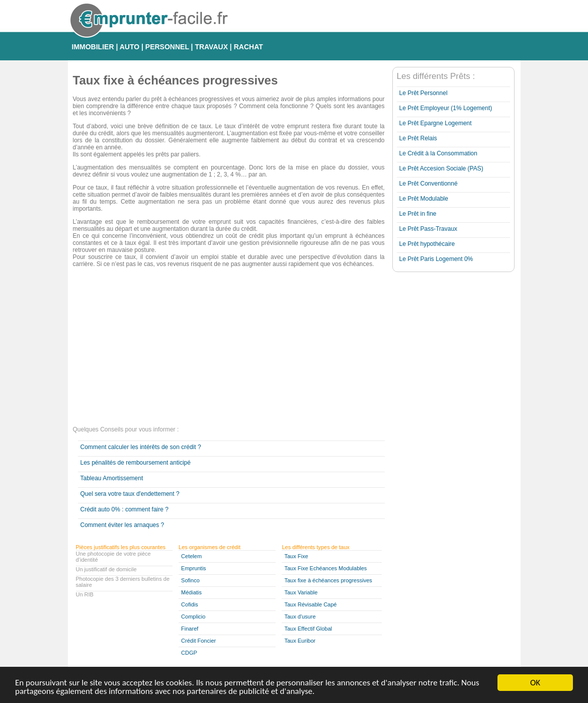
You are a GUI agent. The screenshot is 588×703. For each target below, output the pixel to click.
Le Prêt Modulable (424, 199)
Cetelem (191, 556)
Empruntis (194, 568)
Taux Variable (301, 592)
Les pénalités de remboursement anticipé (136, 463)
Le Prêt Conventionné (429, 184)
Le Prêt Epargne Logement (436, 123)
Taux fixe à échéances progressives (328, 580)
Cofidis (190, 604)
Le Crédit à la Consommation (438, 153)
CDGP (189, 653)
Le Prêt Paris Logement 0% (436, 259)
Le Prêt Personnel (424, 93)
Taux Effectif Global (308, 629)
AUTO (130, 47)
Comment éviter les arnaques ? (122, 525)
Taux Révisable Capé (310, 604)
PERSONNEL (167, 47)
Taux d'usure (300, 617)
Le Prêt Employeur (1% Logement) (446, 108)
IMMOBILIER (93, 47)
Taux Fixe (296, 556)
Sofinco (190, 580)
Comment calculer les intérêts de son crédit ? (141, 447)
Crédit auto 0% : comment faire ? (124, 509)
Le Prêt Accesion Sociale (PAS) (441, 168)
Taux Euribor (300, 641)
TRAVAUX (211, 47)
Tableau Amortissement (112, 478)
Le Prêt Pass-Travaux (429, 229)
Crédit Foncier (198, 641)
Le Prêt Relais (418, 138)
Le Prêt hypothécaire (427, 244)
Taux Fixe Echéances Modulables (325, 568)
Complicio (193, 617)
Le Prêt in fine (418, 214)
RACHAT (248, 47)
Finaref (190, 629)
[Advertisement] (229, 348)
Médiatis (191, 592)
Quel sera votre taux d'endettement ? (130, 494)
